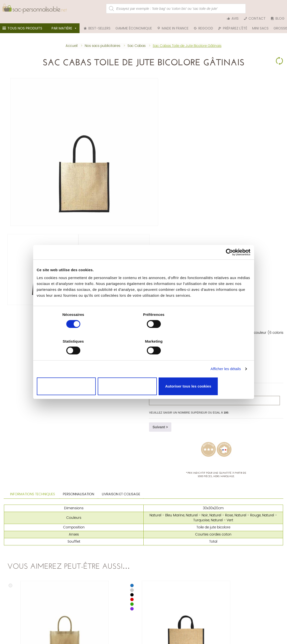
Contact (257, 9)
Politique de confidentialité (119, 600)
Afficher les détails (226, 358)
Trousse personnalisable (117, 556)
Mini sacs (260, 22)
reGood (206, 22)
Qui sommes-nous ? (209, 592)
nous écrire (44, 595)
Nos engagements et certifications (219, 596)
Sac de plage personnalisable (121, 560)
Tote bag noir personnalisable (216, 543)
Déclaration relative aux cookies (123, 604)
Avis (235, 9)
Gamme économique (134, 22)
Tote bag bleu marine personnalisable (222, 552)
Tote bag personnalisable (118, 543)
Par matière (64, 22)
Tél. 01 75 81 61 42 (18, 595)
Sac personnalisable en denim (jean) (32, 556)
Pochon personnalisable (117, 547)
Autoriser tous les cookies (215, 373)
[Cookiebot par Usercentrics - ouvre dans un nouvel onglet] (229, 268)
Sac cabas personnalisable (119, 552)
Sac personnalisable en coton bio (29, 547)
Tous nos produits (23, 23)
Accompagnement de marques (217, 604)
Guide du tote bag (208, 608)
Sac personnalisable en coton (26, 543)
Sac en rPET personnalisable (25, 560)
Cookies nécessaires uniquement (72, 373)
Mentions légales (112, 596)
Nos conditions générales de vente (124, 592)
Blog (280, 9)
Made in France (175, 22)
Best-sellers (99, 22)
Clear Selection (279, 54)
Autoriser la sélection (143, 373)
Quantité (159, 147)
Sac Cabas (158, 74)
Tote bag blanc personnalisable (217, 556)
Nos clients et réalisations (213, 600)
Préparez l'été (235, 22)
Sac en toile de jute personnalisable (31, 552)
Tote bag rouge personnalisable (218, 547)
